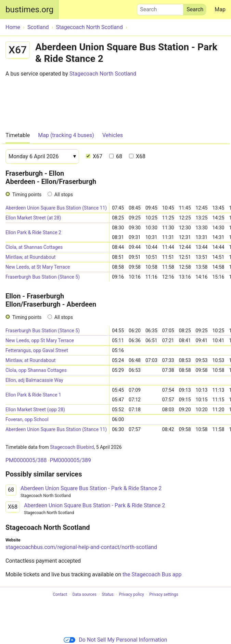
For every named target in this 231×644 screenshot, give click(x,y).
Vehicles (113, 135)
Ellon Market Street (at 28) (33, 218)
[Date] (42, 157)
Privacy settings (164, 594)
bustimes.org (29, 10)
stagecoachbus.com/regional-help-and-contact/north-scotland (81, 547)
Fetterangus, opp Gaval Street (37, 350)
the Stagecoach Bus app (152, 574)
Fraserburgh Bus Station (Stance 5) (43, 277)
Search (160, 8)
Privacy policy (131, 594)
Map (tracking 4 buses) (66, 135)
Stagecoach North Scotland (103, 74)
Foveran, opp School (27, 419)
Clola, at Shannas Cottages (34, 247)
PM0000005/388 (26, 460)
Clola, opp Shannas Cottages (36, 370)
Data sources (85, 594)
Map (220, 9)
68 (116, 156)
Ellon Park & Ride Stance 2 (33, 232)
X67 (94, 156)
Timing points (27, 194)
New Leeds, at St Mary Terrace (38, 267)
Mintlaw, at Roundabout (30, 257)
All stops (64, 194)
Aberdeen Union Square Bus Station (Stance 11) (56, 208)
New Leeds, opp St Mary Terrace (40, 340)
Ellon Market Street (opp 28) (35, 410)
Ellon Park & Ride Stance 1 (33, 395)
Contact (60, 594)
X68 (137, 156)
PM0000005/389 (70, 460)
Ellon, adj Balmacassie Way (34, 380)
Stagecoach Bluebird (72, 447)
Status (108, 594)
